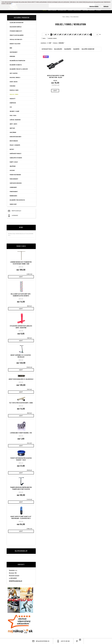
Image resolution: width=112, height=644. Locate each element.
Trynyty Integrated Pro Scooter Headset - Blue (21, 459)
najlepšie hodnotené (88, 49)
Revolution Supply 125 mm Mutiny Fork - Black (56, 77)
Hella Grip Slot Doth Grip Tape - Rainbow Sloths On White (21, 295)
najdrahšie (68, 49)
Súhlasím (106, 7)
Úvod (64, 17)
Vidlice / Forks (69, 17)
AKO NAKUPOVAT (62, 10)
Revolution (76, 17)
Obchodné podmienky (89, 10)
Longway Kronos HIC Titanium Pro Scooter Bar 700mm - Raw (21, 263)
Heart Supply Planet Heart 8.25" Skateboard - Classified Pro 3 (21, 517)
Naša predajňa (52, 10)
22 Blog (99, 10)
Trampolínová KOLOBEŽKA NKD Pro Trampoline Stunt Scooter (21, 488)
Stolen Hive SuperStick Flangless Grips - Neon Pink (21, 327)
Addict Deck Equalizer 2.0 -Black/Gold (21, 379)
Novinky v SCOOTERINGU (74, 10)
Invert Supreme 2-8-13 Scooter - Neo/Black (21, 356)
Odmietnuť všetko (94, 7)
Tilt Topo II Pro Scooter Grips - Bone (21, 403)
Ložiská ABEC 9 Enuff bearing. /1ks (21, 433)
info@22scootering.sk (16, 211)
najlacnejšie (58, 49)
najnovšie (76, 49)
